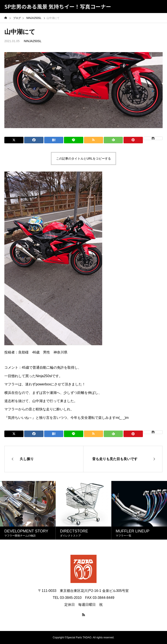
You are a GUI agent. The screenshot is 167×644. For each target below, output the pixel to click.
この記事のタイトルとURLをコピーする (83, 159)
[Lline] (73, 140)
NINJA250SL (33, 41)
